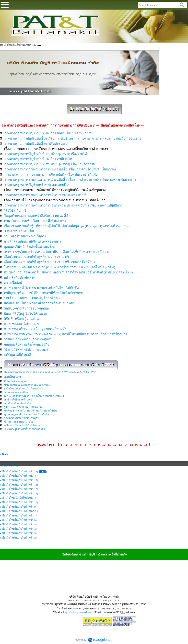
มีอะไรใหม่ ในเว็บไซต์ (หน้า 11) (20, 498)
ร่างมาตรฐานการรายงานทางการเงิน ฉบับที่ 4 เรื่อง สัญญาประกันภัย (51, 174)
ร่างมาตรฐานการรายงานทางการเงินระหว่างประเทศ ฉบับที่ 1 (47, 195)
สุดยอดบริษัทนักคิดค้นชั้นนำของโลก (29, 247)
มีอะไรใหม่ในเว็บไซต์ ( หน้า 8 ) (20, 511)
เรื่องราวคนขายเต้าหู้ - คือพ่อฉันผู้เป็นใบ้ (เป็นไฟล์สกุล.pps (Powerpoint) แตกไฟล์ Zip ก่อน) (66, 226)
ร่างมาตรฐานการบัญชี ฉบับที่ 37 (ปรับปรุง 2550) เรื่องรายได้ (46, 154)
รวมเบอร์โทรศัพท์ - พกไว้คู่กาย (25, 236)
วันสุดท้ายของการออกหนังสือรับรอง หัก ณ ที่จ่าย (38, 216)
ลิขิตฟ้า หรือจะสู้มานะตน (21, 319)
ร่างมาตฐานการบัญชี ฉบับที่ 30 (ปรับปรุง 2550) (37, 144)
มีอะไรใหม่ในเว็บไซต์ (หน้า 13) (20, 489)
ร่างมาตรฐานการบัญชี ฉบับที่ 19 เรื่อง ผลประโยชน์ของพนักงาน (48, 133)
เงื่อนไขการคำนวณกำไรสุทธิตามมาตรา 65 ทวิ (36, 257)
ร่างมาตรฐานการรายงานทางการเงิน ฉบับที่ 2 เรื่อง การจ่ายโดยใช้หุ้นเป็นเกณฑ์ (60, 169)
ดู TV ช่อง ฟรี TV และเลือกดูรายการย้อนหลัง (35, 329)
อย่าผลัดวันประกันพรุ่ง (19, 277)
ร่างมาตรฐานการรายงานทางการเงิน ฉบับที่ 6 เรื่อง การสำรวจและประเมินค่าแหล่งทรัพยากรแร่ (70, 180)
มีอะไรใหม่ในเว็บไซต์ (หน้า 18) (20, 471)
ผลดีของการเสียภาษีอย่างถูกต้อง (27, 308)
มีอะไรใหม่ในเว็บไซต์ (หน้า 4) (19, 529)
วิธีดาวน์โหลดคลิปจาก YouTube (26, 350)
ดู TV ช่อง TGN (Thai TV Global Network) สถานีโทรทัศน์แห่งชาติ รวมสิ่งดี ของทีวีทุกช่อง (66, 334)
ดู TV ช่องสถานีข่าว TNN (21, 324)
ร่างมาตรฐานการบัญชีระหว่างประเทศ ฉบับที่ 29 (38, 185)
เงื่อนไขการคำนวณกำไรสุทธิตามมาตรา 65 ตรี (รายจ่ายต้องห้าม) (49, 262)
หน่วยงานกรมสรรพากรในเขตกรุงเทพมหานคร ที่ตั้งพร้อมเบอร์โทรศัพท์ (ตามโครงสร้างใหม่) (68, 272)
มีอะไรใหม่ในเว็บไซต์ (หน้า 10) (20, 502)
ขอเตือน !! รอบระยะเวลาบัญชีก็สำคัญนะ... (33, 298)
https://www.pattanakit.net (77, 612)
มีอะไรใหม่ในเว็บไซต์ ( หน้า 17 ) (21, 476)
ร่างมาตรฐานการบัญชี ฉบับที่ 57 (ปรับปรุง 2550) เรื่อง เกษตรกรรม (50, 164)
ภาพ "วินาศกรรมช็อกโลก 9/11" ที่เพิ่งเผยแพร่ (35, 221)
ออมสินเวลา (12, 377)
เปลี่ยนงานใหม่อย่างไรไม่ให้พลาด (22, 425)
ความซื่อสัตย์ (13, 283)
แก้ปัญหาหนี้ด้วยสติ (18, 355)
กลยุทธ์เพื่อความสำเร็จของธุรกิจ (27, 344)
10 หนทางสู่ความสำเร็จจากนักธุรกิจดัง (24, 429)
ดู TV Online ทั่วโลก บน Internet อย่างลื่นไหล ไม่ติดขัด (41, 288)
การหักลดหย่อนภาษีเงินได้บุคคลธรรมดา (32, 241)
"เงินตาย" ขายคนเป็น (19, 231)
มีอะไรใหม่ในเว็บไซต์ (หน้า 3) (19, 533)
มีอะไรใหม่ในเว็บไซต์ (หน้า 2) (19, 538)
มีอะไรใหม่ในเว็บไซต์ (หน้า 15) (20, 480)
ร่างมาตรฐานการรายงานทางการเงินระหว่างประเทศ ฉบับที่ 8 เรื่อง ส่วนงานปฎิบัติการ (64, 205)
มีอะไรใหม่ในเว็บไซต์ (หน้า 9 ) (20, 507)
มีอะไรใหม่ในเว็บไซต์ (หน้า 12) (20, 493)
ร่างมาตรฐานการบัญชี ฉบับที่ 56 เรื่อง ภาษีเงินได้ (38, 159)
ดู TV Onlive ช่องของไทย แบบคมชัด (23, 407)
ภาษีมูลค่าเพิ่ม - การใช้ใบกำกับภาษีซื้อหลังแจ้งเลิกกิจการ (44, 293)
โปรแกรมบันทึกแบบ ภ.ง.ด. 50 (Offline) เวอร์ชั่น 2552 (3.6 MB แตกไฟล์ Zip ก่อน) (59, 267)
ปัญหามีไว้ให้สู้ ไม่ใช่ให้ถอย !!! (26, 314)
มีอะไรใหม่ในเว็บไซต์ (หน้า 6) (19, 520)
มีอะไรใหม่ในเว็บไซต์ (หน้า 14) (20, 485)
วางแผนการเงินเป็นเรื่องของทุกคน (28, 339)
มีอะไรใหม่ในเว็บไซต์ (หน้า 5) (19, 524)
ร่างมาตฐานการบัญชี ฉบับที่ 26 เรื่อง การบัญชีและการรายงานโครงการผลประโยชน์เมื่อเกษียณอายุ (73, 138)
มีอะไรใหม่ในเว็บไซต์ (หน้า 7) (19, 515)
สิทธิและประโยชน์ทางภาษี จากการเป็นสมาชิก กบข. (40, 303)
